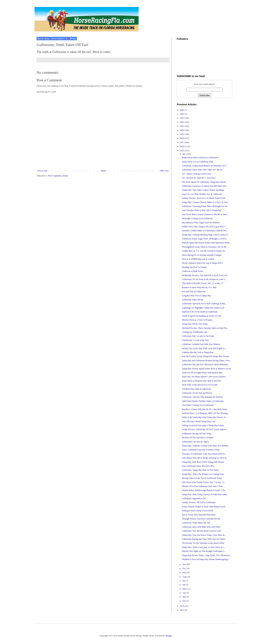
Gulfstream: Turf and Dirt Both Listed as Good (202, 531)
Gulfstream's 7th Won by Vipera (195, 442)
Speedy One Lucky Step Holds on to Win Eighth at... (204, 348)
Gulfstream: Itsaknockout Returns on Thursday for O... (205, 166)
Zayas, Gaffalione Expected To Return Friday (201, 450)
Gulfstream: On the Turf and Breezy (197, 393)
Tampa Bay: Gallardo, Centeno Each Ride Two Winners (205, 446)
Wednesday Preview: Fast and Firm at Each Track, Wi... (205, 275)
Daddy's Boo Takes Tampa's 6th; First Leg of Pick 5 (204, 227)
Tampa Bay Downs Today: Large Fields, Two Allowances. (206, 555)
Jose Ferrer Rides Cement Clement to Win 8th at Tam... (205, 214)
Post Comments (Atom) (58, 176)
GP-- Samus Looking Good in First (197, 174)
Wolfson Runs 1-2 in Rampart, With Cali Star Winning (205, 413)
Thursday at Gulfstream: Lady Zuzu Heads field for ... (205, 454)
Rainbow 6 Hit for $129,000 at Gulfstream (200, 312)
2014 (182, 606)
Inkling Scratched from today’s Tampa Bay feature (203, 425)
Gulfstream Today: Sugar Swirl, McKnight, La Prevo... (205, 239)
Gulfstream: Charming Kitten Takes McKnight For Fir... (205, 206)
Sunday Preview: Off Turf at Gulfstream (199, 502)
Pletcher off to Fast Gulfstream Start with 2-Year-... (203, 486)
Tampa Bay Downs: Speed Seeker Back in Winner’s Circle (206, 369)
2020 (182, 130)
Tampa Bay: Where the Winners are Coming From (203, 474)
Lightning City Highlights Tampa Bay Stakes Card (203, 308)
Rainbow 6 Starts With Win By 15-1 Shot (199, 287)
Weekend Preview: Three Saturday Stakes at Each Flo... (205, 328)
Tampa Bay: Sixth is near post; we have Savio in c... (204, 547)
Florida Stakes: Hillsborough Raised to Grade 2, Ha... (204, 490)
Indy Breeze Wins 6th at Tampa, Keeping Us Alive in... (205, 458)
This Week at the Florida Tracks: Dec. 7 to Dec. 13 (203, 482)
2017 (182, 142)
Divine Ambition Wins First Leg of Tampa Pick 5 (203, 263)
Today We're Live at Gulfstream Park (197, 162)
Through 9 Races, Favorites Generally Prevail (201, 519)
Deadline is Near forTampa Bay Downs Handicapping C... (206, 559)
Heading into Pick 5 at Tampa (194, 267)
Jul (184, 581)
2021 (182, 126)
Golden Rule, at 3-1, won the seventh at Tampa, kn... (204, 251)
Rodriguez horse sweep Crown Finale (198, 511)
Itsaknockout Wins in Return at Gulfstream (200, 158)
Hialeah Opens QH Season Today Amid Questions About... (207, 243)
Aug (185, 577)
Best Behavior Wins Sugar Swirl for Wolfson (201, 223)
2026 (182, 110)
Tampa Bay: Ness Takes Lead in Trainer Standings (203, 190)
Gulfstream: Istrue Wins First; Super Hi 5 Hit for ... (203, 170)
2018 (182, 138)
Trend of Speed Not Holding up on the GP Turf (202, 316)
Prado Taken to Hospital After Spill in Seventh (201, 381)
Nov (185, 564)
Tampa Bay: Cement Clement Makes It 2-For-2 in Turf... (206, 202)
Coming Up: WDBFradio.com (195, 332)
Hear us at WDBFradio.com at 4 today (198, 259)
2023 (182, 118)
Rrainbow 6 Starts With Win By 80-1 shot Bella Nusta (205, 409)
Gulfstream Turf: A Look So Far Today (198, 336)
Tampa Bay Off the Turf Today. (195, 324)
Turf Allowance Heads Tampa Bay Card (199, 421)
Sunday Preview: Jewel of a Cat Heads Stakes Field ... (205, 198)
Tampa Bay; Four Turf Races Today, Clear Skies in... (204, 535)
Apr (184, 593)
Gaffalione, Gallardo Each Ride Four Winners (201, 344)
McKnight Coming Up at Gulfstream (197, 218)
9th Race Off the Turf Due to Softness (198, 438)
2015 (182, 151)
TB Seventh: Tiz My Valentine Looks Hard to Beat (203, 543)
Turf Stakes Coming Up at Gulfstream (198, 405)
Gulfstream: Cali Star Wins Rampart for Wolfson (202, 397)
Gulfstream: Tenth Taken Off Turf (196, 523)
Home (103, 171)
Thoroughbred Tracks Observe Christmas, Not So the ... (205, 247)
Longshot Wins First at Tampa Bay (196, 296)
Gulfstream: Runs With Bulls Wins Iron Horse (201, 527)
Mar (184, 597)
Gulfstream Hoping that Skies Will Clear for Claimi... (204, 539)
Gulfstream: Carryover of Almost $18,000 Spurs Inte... (205, 186)
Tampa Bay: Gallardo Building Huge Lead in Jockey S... (205, 235)
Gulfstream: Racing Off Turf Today (197, 434)
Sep (184, 573)
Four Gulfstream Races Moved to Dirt (198, 466)
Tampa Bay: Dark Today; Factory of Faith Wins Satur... (205, 494)
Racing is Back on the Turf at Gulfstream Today (202, 478)
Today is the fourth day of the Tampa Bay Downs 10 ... (205, 417)
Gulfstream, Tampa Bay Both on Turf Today (200, 470)
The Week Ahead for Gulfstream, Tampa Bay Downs (204, 182)
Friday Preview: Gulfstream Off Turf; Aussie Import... (205, 429)
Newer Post (42, 171)
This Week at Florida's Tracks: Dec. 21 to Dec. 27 (203, 283)
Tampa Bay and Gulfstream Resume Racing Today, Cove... (207, 361)
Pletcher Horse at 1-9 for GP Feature (197, 320)
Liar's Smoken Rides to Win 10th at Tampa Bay (202, 210)
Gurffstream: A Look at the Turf (195, 340)
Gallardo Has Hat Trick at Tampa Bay (198, 352)
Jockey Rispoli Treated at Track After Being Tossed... (204, 507)
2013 (182, 610)
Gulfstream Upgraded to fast (194, 498)
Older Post (164, 171)
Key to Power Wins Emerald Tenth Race (199, 515)
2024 (182, 114)
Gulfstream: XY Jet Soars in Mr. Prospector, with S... (204, 279)
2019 (182, 134)
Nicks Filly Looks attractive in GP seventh (200, 385)
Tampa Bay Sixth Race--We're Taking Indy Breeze (203, 462)
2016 (182, 146)
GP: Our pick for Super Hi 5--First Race (199, 178)
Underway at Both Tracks (193, 271)
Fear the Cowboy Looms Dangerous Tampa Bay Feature (205, 356)
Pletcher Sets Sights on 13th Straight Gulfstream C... (204, 551)
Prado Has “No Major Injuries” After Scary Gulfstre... (204, 377)
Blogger (169, 636)
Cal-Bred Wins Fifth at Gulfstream (196, 389)
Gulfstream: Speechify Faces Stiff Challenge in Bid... (204, 304)
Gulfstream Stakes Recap (192, 300)
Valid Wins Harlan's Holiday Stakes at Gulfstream (203, 401)
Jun (184, 585)
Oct (184, 569)
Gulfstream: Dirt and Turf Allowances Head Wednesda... (206, 365)
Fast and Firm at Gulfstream (194, 291)
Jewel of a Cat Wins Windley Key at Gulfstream (202, 194)
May (185, 589)
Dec (184, 154)
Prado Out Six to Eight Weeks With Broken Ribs (202, 373)
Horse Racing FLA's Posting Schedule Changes (202, 255)
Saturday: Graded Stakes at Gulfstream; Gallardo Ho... (205, 231)
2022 (182, 122)
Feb (184, 601)
